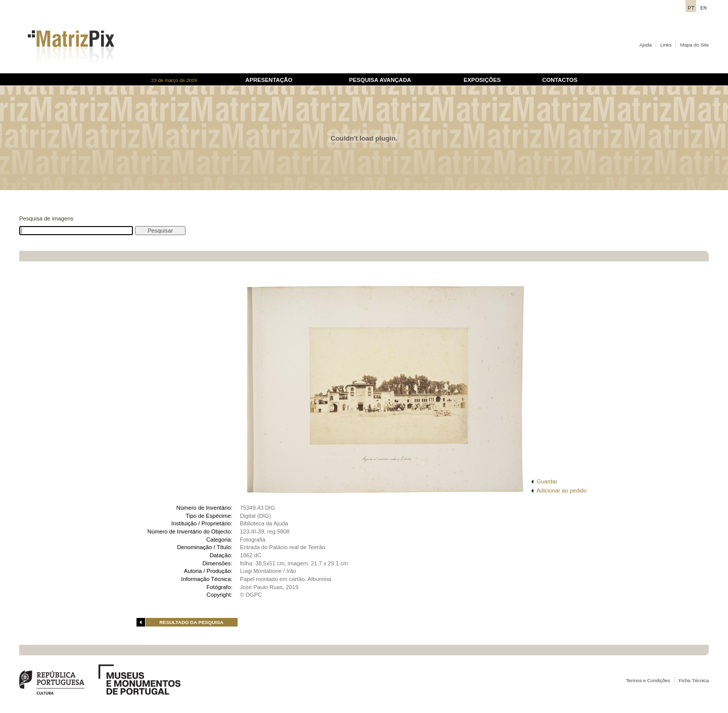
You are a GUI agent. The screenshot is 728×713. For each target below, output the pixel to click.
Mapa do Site (694, 45)
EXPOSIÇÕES (482, 80)
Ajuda (646, 45)
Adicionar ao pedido (562, 491)
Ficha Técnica (694, 680)
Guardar (547, 481)
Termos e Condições (648, 680)
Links (666, 45)
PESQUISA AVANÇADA (380, 80)
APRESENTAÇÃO (269, 80)
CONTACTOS (560, 80)
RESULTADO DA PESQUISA (191, 622)
